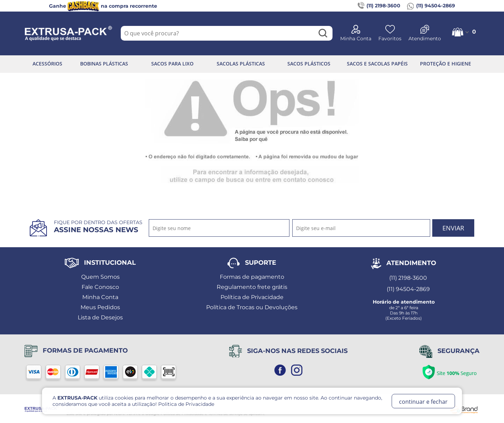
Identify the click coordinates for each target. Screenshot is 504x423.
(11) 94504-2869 (431, 6)
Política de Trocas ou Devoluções (252, 307)
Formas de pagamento (252, 277)
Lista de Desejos (100, 317)
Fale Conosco (100, 287)
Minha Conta (100, 297)
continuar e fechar (423, 402)
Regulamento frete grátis (252, 287)
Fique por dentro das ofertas (98, 227)
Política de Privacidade (252, 297)
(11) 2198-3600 (379, 6)
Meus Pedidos (100, 307)
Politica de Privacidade (186, 404)
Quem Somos (100, 277)
